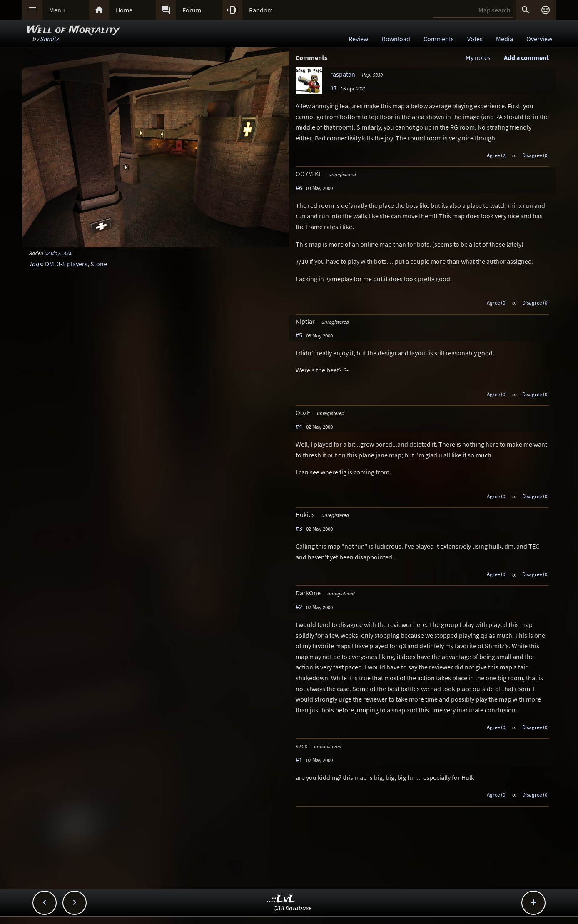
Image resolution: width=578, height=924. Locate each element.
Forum (192, 10)
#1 (299, 759)
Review (358, 39)
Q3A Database (293, 908)
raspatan (343, 74)
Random (261, 10)
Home (124, 10)
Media (505, 39)
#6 (299, 187)
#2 (299, 607)
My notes (478, 57)
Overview (539, 39)
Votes (475, 39)
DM (50, 264)
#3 (299, 528)
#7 (334, 88)
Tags (36, 264)
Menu (57, 10)
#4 (299, 426)
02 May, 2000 (59, 253)
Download (396, 39)
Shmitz (50, 39)
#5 (299, 335)
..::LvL (281, 899)
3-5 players (72, 264)
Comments (439, 39)
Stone (99, 264)
